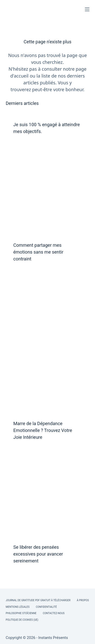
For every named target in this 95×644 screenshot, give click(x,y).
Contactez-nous (54, 613)
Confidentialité (46, 607)
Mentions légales (18, 607)
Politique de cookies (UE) (22, 620)
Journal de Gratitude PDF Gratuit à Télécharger (38, 600)
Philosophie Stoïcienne (21, 613)
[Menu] (87, 9)
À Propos (83, 600)
